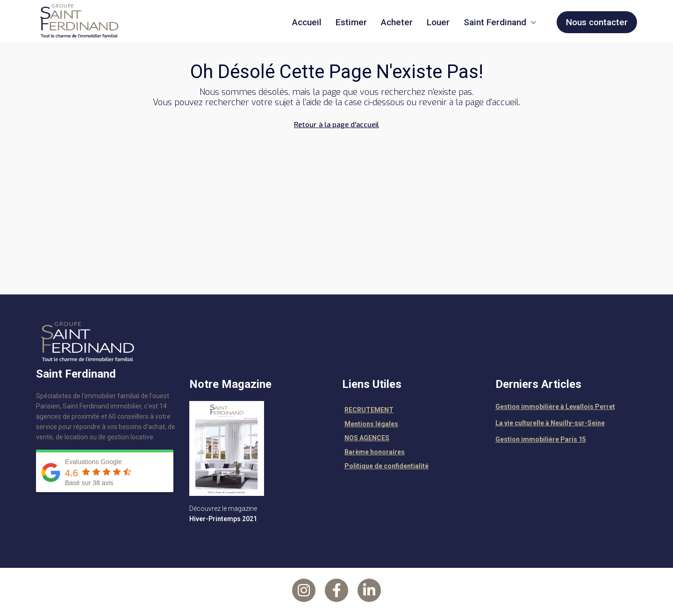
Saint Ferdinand (495, 22)
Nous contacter (597, 22)
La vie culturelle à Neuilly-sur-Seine (550, 423)
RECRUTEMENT (369, 410)
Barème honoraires (375, 452)
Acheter (397, 22)
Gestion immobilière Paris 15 (541, 439)
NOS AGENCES (367, 438)
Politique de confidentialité (387, 466)
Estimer (351, 22)
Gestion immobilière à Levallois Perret (555, 407)
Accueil (307, 22)
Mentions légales (371, 424)
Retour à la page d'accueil (336, 125)
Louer (438, 22)
